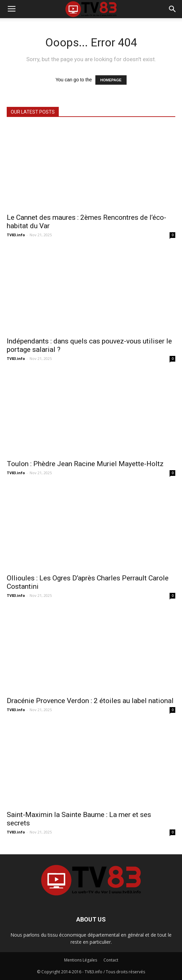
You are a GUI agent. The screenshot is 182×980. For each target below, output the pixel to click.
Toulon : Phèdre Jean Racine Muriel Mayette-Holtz (85, 464)
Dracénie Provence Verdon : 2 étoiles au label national (90, 701)
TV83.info (16, 235)
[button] (173, 9)
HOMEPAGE (111, 80)
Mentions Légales (81, 960)
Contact (111, 960)
